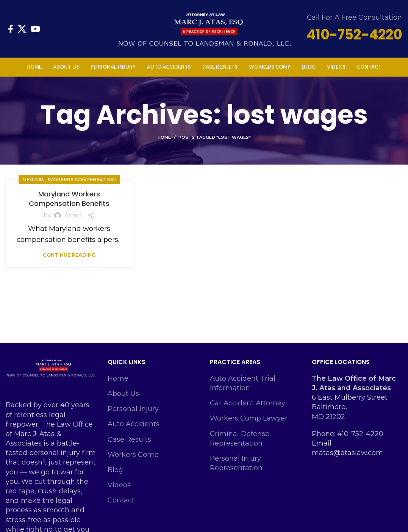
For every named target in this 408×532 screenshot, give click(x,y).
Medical (33, 180)
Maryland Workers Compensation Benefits (69, 199)
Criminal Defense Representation (240, 439)
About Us (123, 394)
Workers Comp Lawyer (249, 418)
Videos (119, 485)
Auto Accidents (134, 424)
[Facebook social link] (11, 29)
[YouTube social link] (35, 29)
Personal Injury (133, 409)
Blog (115, 470)
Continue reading (69, 255)
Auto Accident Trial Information (243, 383)
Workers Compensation (82, 180)
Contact (121, 500)
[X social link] (22, 29)
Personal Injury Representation (236, 463)
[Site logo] (204, 28)
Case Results (129, 439)
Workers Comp (133, 455)
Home (164, 137)
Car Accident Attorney (248, 403)
